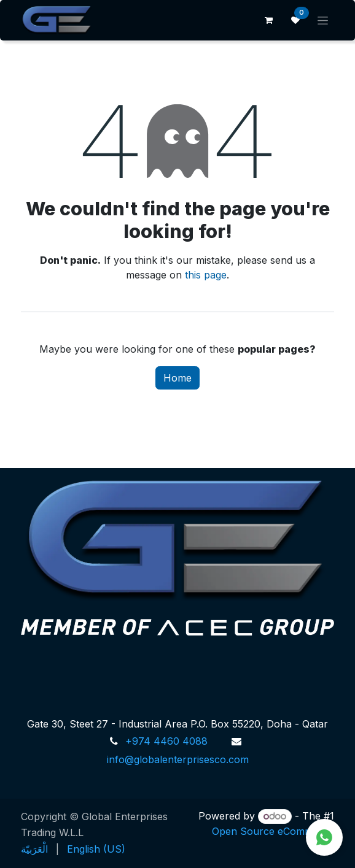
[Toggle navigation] (323, 21)
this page (206, 275)
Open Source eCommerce (273, 831)
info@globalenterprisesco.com (178, 759)
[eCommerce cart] (268, 20)
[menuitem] (34, 849)
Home (177, 378)
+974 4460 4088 (166, 741)
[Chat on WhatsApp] (324, 837)
